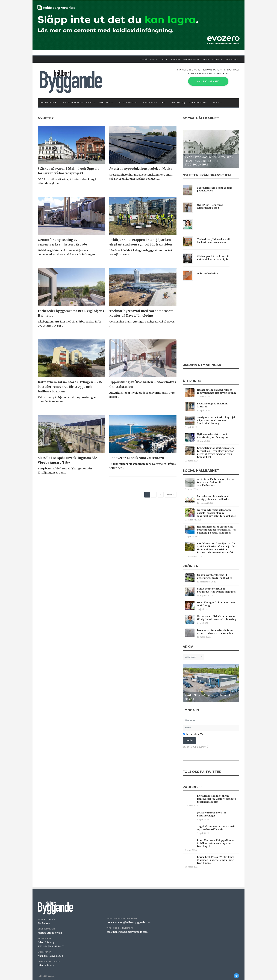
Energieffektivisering (78, 103)
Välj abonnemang (208, 81)
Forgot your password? (196, 747)
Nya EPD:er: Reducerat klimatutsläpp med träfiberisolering (210, 206)
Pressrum (177, 103)
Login (189, 741)
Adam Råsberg (46, 942)
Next (171, 495)
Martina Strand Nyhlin (50, 933)
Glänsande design (207, 273)
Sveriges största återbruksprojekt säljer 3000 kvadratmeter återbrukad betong (217, 420)
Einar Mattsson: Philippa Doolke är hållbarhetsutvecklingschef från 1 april (216, 843)
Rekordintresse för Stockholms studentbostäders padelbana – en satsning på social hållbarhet (217, 530)
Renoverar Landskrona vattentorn (137, 458)
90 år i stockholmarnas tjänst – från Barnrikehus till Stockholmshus (209, 161)
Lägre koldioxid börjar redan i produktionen (215, 189)
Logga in (217, 59)
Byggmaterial (128, 103)
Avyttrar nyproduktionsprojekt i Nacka (141, 169)
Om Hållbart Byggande (154, 59)
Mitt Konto (232, 59)
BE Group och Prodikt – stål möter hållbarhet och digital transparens (213, 258)
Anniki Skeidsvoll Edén (50, 956)
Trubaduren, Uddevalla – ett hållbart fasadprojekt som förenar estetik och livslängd (213, 241)
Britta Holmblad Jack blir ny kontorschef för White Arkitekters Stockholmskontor (216, 799)
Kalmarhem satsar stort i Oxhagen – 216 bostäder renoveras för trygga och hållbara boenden (70, 387)
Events (217, 103)
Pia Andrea (44, 923)
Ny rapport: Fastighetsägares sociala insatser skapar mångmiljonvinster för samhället (216, 513)
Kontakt (176, 59)
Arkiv (206, 59)
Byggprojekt (49, 103)
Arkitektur (106, 103)
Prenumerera (191, 59)
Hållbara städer (154, 103)
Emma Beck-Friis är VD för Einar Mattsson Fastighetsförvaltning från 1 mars (216, 860)
